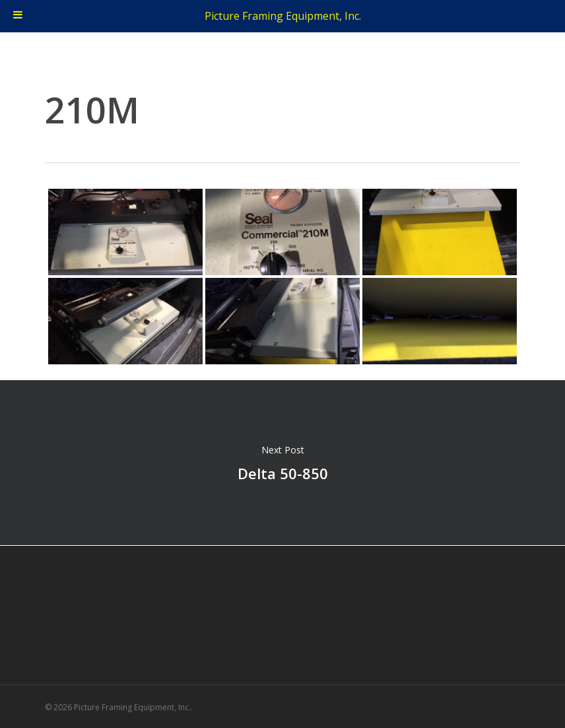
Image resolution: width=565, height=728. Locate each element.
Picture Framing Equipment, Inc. (283, 16)
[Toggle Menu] (18, 16)
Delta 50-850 (282, 463)
